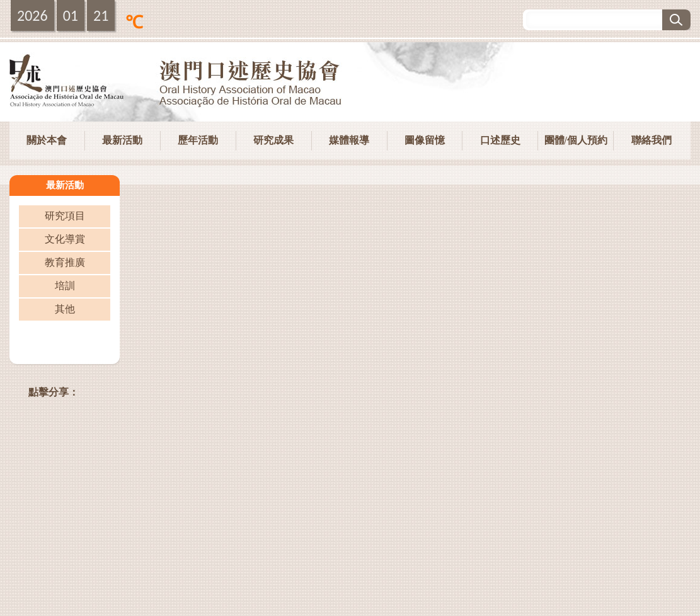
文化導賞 (65, 239)
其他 (65, 309)
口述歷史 (500, 140)
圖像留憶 (425, 140)
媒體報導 (349, 140)
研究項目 (65, 216)
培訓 (65, 286)
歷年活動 (198, 140)
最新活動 (122, 140)
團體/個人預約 (576, 140)
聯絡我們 (651, 140)
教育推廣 (65, 262)
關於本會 (47, 140)
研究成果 (273, 140)
